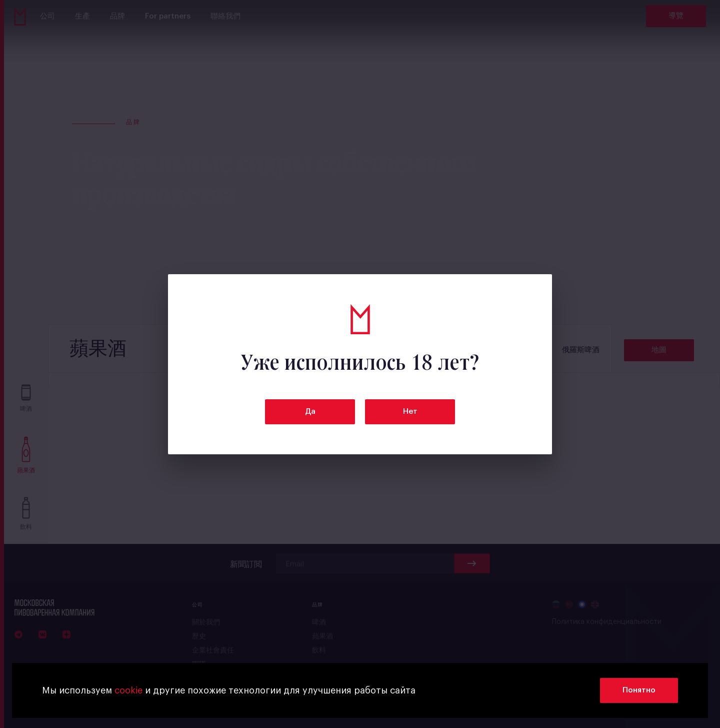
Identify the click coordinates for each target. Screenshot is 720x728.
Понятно (639, 690)
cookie (128, 690)
